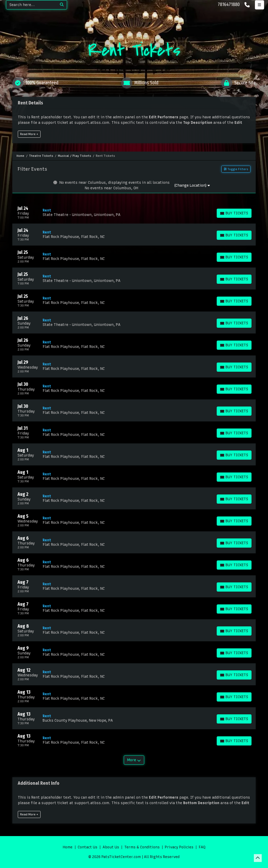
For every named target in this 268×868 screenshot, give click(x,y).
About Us (111, 847)
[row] (134, 213)
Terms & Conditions (142, 847)
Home (68, 847)
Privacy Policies (179, 847)
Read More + (29, 134)
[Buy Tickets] (234, 213)
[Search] (32, 5)
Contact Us (88, 847)
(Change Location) (192, 185)
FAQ (202, 847)
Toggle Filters (236, 169)
